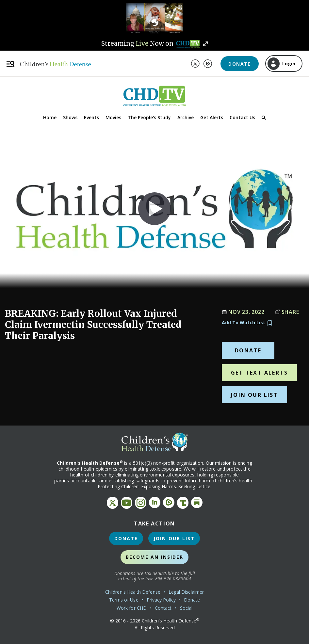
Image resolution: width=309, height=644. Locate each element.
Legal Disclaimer (186, 592)
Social (186, 608)
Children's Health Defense (133, 592)
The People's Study (149, 117)
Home (50, 117)
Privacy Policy (161, 600)
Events (91, 117)
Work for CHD (132, 608)
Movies (113, 117)
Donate (239, 64)
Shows (70, 117)
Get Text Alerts (259, 373)
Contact (163, 608)
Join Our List (254, 395)
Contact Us (242, 117)
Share (287, 312)
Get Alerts (212, 117)
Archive (186, 117)
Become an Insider (155, 557)
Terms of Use (124, 600)
